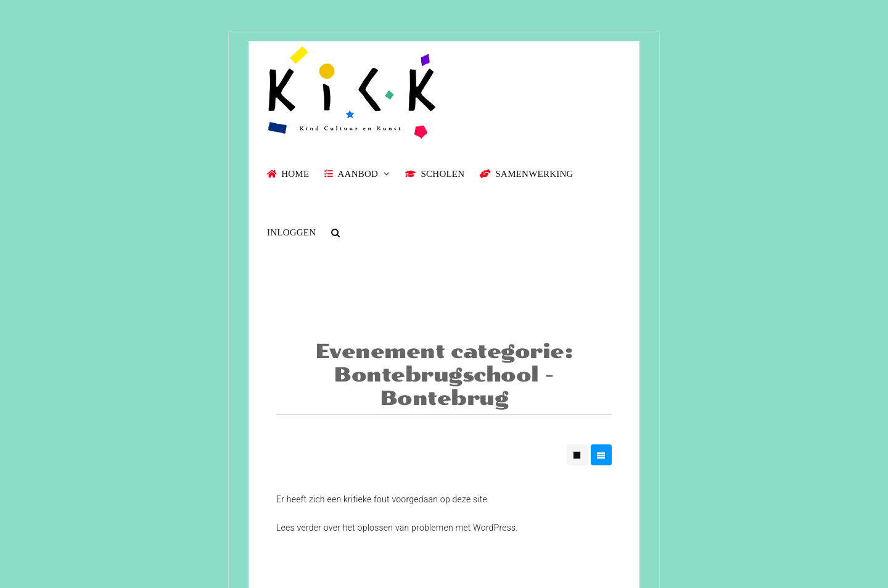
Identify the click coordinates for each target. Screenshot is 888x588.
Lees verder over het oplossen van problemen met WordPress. (397, 528)
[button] (335, 231)
